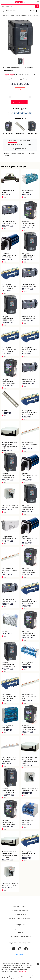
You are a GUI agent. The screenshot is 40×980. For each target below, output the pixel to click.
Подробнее (22, 971)
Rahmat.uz (20, 954)
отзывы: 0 (22, 75)
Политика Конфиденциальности (20, 936)
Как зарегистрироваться (20, 911)
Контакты (20, 933)
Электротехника (11, 15)
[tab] (13, 141)
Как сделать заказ (20, 914)
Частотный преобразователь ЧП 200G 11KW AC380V (27, 15)
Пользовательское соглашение (20, 918)
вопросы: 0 (31, 75)
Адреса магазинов (20, 929)
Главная (4, 15)
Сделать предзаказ (19, 102)
